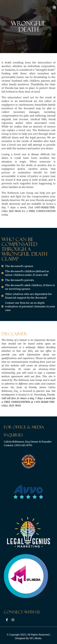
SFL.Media (35, 638)
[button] (54, 7)
